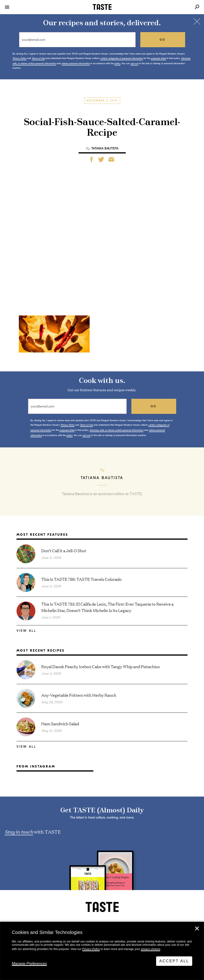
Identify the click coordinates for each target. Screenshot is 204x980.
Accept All (174, 961)
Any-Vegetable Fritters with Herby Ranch (79, 695)
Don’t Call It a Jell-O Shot (64, 550)
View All (26, 631)
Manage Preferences (29, 964)
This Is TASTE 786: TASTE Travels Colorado (81, 579)
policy (117, 64)
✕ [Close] (197, 929)
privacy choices (150, 949)
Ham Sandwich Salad (60, 723)
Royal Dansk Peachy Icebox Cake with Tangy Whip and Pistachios (100, 666)
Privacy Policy (91, 949)
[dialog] (102, 951)
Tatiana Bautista (105, 148)
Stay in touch (19, 832)
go (163, 40)
